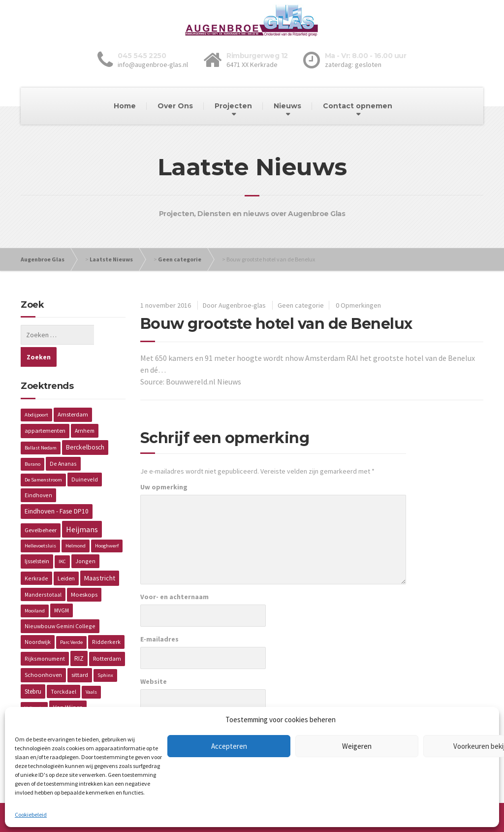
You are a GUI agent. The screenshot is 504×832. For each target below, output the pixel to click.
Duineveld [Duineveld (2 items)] (85, 457)
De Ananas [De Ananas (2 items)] (63, 441)
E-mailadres (159, 639)
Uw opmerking (164, 487)
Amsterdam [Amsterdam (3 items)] (73, 392)
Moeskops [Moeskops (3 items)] (84, 572)
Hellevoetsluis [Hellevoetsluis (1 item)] (40, 524)
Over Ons (175, 106)
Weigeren (357, 746)
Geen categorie (180, 259)
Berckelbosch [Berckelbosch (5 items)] (85, 425)
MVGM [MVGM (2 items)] (62, 588)
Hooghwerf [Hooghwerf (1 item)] (107, 524)
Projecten (233, 106)
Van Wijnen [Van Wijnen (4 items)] (68, 686)
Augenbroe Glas (43, 259)
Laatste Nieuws (111, 259)
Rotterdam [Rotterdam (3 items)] (107, 636)
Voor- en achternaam (174, 597)
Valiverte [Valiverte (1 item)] (34, 686)
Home (125, 106)
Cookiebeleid (31, 815)
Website (154, 681)
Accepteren (229, 746)
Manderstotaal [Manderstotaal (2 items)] (43, 572)
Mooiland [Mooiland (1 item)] (35, 589)
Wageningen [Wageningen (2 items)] (99, 702)
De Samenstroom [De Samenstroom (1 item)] (43, 458)
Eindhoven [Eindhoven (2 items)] (38, 473)
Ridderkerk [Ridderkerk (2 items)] (106, 620)
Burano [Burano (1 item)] (32, 442)
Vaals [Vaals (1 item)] (91, 670)
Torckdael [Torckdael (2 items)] (63, 669)
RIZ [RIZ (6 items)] (79, 636)
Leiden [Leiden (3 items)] (66, 556)
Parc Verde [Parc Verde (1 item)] (71, 620)
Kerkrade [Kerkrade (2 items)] (36, 556)
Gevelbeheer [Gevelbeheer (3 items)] (41, 508)
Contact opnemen (358, 106)
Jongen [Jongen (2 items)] (85, 539)
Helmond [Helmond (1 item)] (76, 524)
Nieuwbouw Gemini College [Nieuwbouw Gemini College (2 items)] (60, 604)
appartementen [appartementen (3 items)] (45, 408)
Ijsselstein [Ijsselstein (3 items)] (37, 539)
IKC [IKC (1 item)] (62, 539)
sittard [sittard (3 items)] (80, 653)
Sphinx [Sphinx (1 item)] (105, 653)
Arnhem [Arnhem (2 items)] (85, 408)
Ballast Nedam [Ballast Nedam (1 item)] (41, 426)
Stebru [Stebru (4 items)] (33, 669)
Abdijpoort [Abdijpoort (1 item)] (36, 393)
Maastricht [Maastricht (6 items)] (100, 556)
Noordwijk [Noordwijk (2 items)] (38, 620)
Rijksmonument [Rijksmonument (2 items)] (45, 636)
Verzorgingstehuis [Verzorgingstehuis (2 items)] (49, 702)
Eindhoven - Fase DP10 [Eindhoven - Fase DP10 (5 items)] (57, 489)
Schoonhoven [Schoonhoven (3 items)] (43, 653)
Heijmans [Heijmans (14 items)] (82, 507)
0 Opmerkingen (358, 305)
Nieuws (287, 106)
